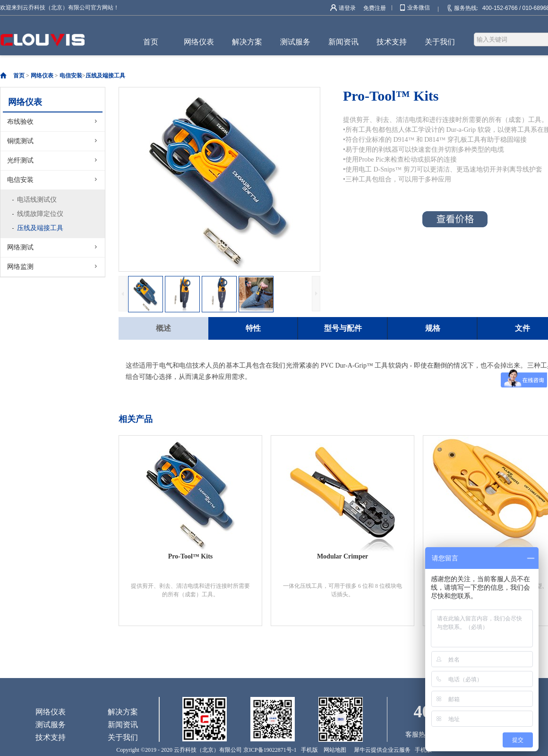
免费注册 (375, 8)
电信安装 (71, 76)
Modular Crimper (342, 556)
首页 (151, 42)
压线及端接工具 (105, 76)
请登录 (347, 8)
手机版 (308, 750)
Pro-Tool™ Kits (191, 556)
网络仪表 (42, 76)
